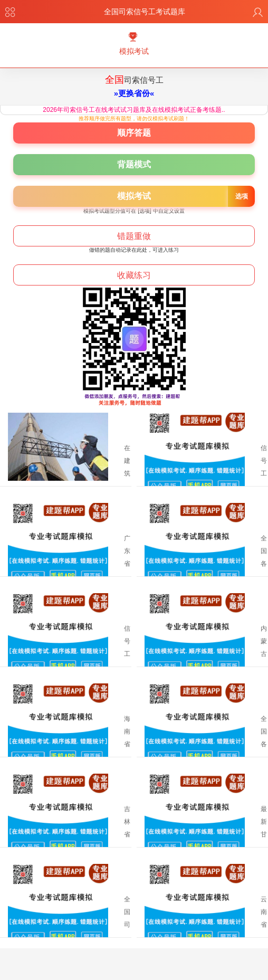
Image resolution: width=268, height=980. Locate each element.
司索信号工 (134, 90)
